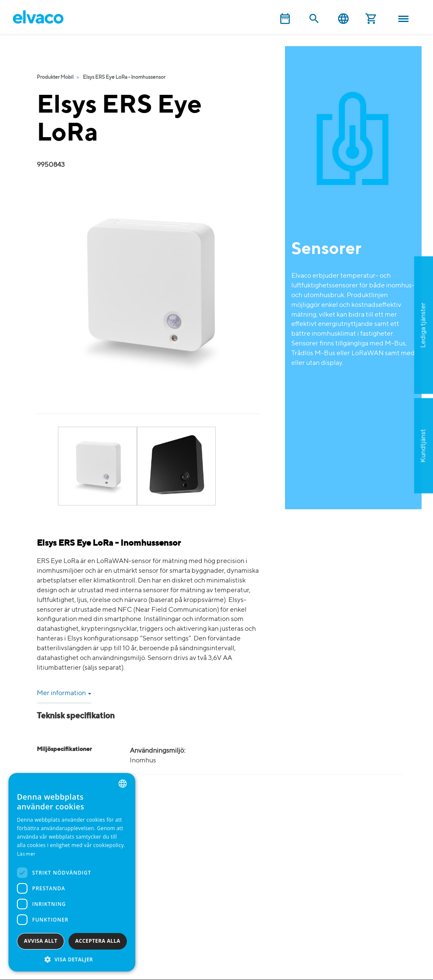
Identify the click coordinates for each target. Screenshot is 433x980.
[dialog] (72, 872)
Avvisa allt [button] (41, 941)
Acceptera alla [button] (98, 941)
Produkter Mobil (55, 77)
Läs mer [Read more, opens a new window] (26, 854)
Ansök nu (381, 367)
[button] (72, 959)
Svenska (343, 19)
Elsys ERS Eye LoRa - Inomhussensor (124, 77)
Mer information (64, 693)
